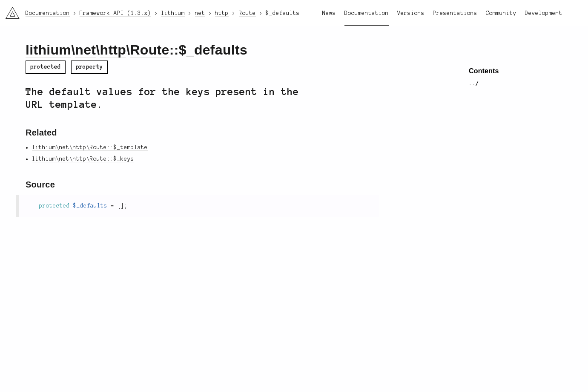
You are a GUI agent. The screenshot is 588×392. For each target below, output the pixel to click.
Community (501, 13)
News (329, 13)
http (113, 50)
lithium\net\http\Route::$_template (90, 147)
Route (149, 50)
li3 (9, 10)
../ (474, 84)
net (85, 50)
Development (544, 13)
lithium (48, 50)
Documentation (367, 13)
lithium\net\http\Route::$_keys (83, 159)
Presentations (455, 13)
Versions (411, 13)
